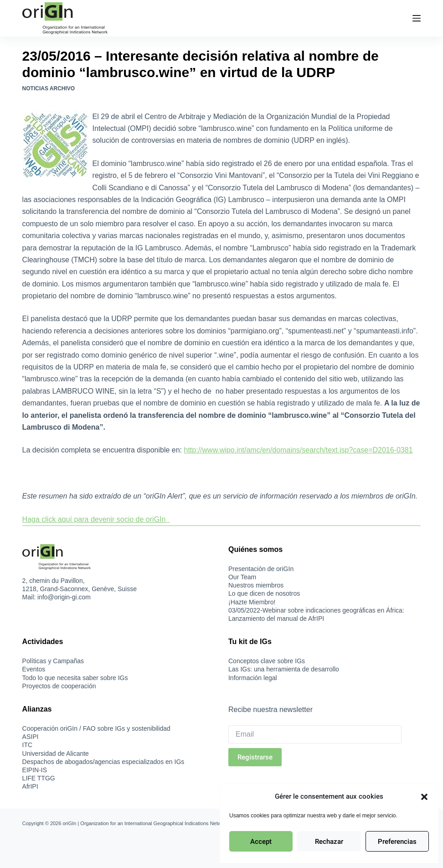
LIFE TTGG (39, 778)
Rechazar (329, 842)
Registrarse (255, 757)
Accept (261, 842)
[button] (424, 797)
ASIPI (31, 737)
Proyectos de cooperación (59, 686)
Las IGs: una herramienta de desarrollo (284, 669)
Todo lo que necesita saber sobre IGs (75, 678)
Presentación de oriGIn (261, 569)
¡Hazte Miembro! (252, 602)
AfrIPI (30, 786)
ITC (28, 745)
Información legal (253, 678)
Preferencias (397, 842)
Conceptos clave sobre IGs (267, 661)
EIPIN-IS (35, 770)
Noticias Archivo (49, 88)
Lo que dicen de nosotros (264, 593)
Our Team (242, 577)
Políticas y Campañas (53, 661)
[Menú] (417, 18)
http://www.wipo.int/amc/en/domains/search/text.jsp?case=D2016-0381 (299, 450)
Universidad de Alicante (56, 754)
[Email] (315, 734)
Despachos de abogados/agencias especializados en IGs (103, 762)
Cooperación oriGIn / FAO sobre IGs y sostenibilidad (96, 728)
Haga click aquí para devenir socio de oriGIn (96, 519)
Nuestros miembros (256, 585)
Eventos (34, 669)
